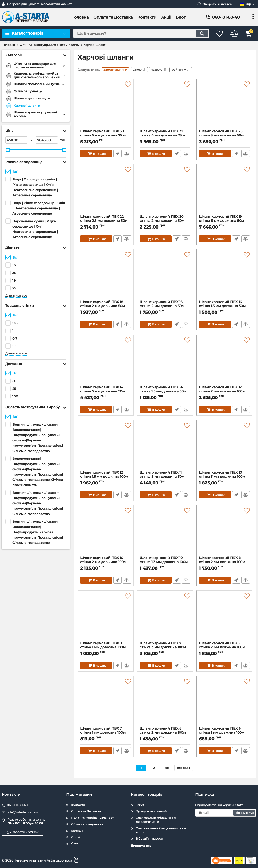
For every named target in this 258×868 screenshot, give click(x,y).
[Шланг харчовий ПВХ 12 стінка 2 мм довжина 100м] (224, 362)
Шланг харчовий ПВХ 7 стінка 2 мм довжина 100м (224, 648)
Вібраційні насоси (149, 839)
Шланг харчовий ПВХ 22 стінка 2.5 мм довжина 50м (106, 222)
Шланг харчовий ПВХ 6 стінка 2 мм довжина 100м (165, 733)
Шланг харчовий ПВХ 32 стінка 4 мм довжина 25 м (165, 136)
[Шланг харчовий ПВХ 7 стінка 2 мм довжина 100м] (224, 618)
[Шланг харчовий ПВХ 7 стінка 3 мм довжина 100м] (165, 618)
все (167, 768)
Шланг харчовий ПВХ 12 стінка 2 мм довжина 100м (224, 392)
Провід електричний (151, 811)
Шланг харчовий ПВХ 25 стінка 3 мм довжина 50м (224, 136)
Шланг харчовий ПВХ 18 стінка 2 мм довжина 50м (106, 307)
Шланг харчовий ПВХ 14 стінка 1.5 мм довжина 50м (165, 392)
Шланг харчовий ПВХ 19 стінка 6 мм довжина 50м (224, 222)
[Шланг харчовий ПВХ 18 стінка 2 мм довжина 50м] (106, 277)
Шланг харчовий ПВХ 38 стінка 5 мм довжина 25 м (106, 136)
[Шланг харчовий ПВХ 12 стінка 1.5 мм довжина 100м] (106, 447)
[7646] (47, 140)
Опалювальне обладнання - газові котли (161, 830)
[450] (16, 140)
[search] (138, 33)
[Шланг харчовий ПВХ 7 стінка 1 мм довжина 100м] (106, 703)
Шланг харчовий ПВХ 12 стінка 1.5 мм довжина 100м (106, 477)
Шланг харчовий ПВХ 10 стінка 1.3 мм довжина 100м (165, 563)
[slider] (8, 150)
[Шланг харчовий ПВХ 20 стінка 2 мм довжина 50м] (165, 191)
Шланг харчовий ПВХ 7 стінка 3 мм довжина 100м (165, 648)
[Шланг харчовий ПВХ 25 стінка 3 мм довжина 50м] (224, 106)
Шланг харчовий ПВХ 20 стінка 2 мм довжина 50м (165, 222)
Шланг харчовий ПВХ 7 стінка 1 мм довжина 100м (106, 733)
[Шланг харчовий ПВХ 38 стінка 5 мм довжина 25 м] (106, 106)
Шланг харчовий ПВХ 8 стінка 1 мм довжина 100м (106, 648)
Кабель (141, 805)
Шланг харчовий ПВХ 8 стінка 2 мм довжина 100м (224, 563)
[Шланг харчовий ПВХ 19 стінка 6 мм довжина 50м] (224, 191)
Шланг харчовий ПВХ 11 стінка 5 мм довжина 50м (165, 477)
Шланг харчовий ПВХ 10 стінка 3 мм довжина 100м (224, 477)
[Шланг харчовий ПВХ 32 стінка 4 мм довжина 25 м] (165, 106)
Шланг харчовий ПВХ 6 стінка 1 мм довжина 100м (224, 733)
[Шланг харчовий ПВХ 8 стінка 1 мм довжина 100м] (106, 618)
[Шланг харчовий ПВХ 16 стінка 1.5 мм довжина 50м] (224, 277)
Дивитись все (16, 295)
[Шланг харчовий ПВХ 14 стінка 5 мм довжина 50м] (106, 362)
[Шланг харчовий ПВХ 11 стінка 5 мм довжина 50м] (165, 447)
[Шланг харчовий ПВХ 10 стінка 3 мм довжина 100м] (224, 447)
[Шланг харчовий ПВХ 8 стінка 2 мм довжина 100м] (224, 533)
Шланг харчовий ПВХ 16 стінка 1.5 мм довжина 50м (224, 307)
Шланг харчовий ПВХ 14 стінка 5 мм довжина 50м (106, 392)
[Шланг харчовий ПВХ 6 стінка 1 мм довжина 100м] (224, 703)
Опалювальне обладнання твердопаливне (156, 820)
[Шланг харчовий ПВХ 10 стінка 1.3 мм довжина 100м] (165, 533)
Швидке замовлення (117, 154)
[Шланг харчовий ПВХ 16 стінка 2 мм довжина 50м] (165, 277)
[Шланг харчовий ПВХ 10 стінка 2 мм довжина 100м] (106, 533)
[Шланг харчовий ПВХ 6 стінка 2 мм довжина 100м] (165, 703)
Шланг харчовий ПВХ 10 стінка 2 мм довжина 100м (106, 563)
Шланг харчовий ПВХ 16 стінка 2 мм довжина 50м (165, 307)
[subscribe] (226, 813)
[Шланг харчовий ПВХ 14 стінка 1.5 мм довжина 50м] (165, 362)
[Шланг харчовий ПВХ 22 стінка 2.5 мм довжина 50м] (106, 191)
